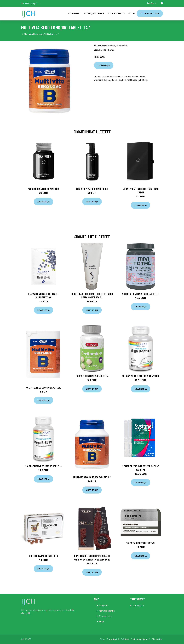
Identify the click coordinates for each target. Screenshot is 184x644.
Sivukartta (157, 639)
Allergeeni (74, 14)
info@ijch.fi (152, 3)
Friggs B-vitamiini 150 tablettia (92, 376)
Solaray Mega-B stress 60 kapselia (43, 466)
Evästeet (125, 639)
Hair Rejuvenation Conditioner (92, 189)
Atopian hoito (116, 14)
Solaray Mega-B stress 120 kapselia (141, 376)
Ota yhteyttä (113, 639)
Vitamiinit (111, 46)
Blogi (132, 14)
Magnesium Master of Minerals (44, 189)
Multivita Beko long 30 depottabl (43, 387)
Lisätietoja (104, 65)
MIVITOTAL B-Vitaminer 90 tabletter (141, 294)
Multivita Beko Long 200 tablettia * (92, 477)
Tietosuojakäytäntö (141, 639)
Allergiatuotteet (150, 14)
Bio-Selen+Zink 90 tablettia (43, 556)
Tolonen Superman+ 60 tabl (141, 543)
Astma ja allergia (94, 14)
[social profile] (40, 3)
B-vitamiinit (122, 46)
